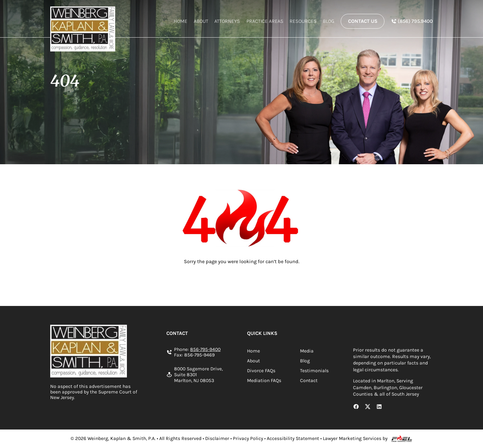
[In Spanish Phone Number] (412, 21)
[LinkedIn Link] (379, 407)
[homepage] (83, 29)
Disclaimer (217, 438)
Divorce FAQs (261, 371)
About (201, 21)
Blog (329, 21)
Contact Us (363, 21)
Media (307, 351)
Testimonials (314, 371)
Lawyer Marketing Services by (355, 438)
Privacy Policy (248, 438)
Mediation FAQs (264, 381)
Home (181, 21)
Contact (309, 381)
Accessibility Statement (293, 438)
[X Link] (368, 407)
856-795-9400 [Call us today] (205, 349)
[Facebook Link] (356, 407)
